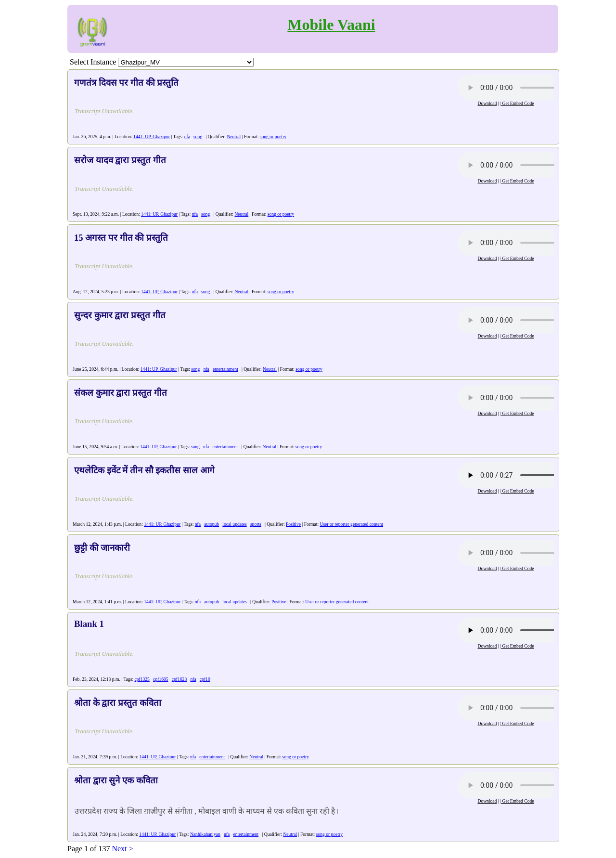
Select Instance (93, 62)
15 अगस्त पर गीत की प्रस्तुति (121, 238)
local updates (234, 524)
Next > (122, 849)
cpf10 (205, 679)
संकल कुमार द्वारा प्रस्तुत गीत (121, 393)
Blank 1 (89, 624)
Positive (293, 524)
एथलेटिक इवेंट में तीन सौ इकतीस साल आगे (144, 470)
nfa (187, 136)
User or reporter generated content (351, 524)
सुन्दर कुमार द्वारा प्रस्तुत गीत (120, 315)
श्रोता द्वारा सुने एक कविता (116, 780)
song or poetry (273, 136)
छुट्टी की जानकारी (102, 548)
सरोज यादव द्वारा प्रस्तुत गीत (120, 160)
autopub (212, 524)
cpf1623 (179, 679)
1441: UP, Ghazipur (152, 136)
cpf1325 (142, 679)
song (198, 136)
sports (256, 524)
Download (487, 103)
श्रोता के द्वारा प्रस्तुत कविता (118, 703)
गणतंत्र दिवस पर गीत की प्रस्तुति (126, 83)
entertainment (225, 369)
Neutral (234, 136)
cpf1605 (160, 679)
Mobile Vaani (331, 25)
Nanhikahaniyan (205, 834)
